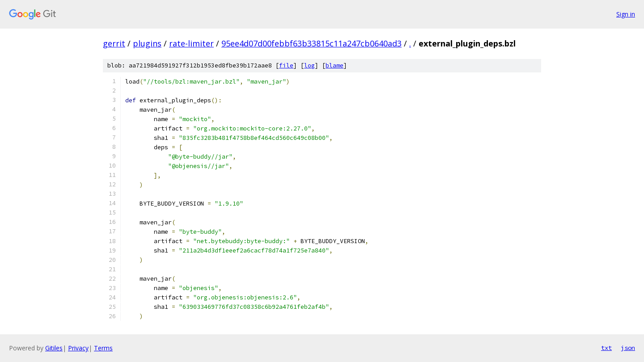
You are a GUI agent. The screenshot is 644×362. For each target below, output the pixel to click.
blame (335, 65)
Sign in (626, 14)
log (309, 65)
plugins (147, 43)
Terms (103, 348)
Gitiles (54, 348)
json (628, 348)
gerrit (114, 43)
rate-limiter (191, 43)
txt (606, 348)
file (286, 65)
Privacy (78, 348)
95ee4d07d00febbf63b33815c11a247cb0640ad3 (311, 43)
